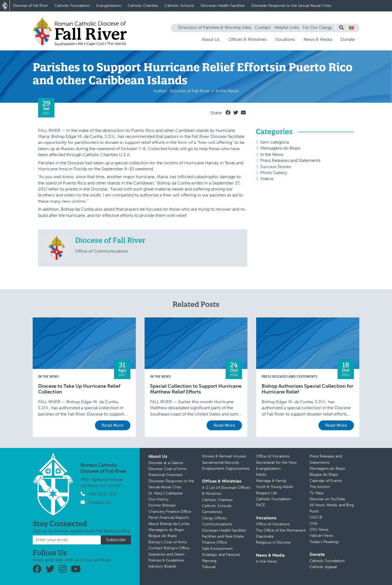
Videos (267, 179)
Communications (217, 524)
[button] (351, 28)
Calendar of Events (326, 481)
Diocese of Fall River (31, 6)
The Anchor (320, 487)
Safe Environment (217, 549)
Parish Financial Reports (169, 518)
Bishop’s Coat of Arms (168, 542)
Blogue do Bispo (163, 536)
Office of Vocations (273, 456)
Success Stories (276, 167)
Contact (263, 27)
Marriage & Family (271, 481)
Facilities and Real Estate (223, 536)
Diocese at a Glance (166, 463)
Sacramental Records (220, 463)
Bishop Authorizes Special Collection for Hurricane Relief (307, 389)
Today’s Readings (324, 542)
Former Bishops (162, 505)
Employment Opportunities (226, 469)
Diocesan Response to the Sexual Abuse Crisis (291, 6)
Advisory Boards (162, 566)
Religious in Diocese (273, 542)
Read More (113, 425)
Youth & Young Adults (275, 487)
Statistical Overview (165, 475)
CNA (314, 524)
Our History (159, 499)
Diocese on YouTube (327, 499)
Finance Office (215, 542)
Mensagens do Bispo (280, 148)
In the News (272, 154)
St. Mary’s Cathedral (165, 493)
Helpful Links (287, 27)
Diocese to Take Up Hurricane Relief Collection (79, 389)
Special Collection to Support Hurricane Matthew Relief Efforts (196, 389)
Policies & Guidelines (166, 560)
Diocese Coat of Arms (168, 469)
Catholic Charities (143, 6)
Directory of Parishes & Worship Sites (215, 27)
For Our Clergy (317, 27)
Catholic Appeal (323, 567)
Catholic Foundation (72, 6)
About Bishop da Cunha (169, 524)
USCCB (316, 517)
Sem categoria (275, 142)
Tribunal (209, 567)
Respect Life (267, 493)
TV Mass (317, 493)
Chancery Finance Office (170, 512)
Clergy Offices (214, 518)
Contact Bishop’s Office (169, 548)
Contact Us (100, 502)
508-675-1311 (103, 494)
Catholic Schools (179, 6)
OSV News (319, 530)
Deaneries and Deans (166, 554)
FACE (261, 505)
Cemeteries (212, 512)
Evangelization (109, 6)
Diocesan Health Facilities (223, 6)
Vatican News (321, 536)
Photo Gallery (274, 173)
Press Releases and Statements (290, 160)
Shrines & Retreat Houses (224, 456)
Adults (261, 475)
